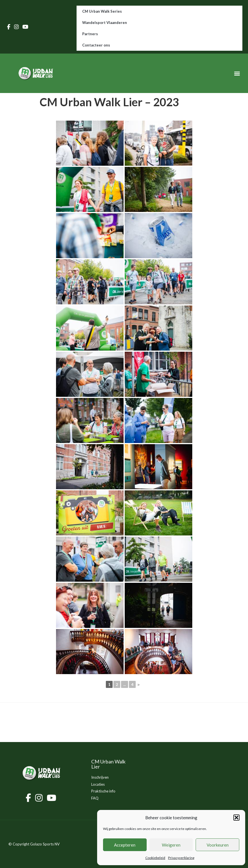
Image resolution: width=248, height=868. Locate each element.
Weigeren (171, 845)
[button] (236, 818)
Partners (90, 34)
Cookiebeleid (155, 858)
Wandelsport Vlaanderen (105, 23)
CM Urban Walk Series (102, 11)
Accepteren (125, 845)
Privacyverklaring (181, 858)
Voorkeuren (218, 845)
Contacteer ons (96, 45)
